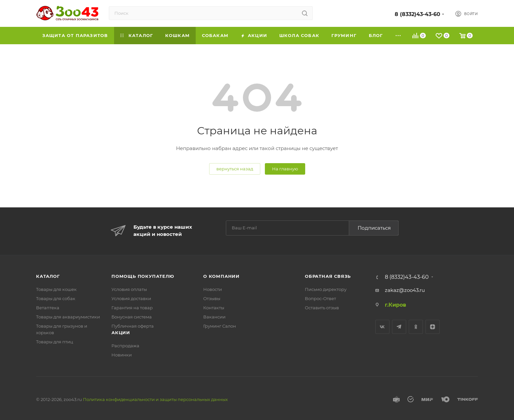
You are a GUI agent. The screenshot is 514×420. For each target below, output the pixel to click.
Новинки (122, 355)
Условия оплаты (129, 289)
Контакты (214, 308)
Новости (213, 289)
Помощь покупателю (143, 276)
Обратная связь (328, 276)
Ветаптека (48, 308)
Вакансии (214, 317)
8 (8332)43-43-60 (417, 14)
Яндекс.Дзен (433, 327)
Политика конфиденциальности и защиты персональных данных (155, 399)
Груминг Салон (220, 326)
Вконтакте (382, 327)
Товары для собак (56, 298)
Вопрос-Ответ (320, 298)
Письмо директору (326, 289)
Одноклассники (416, 327)
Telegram (399, 327)
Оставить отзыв (322, 308)
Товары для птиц (55, 342)
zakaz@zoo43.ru (405, 290)
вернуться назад (235, 169)
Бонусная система (132, 317)
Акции (121, 333)
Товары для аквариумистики (68, 317)
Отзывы (212, 298)
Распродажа (125, 346)
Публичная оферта (133, 326)
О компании (221, 276)
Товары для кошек (56, 289)
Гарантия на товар (132, 308)
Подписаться (374, 228)
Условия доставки (131, 298)
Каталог (48, 276)
